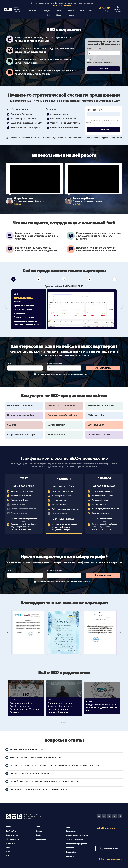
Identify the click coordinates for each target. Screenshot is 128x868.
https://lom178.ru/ (23, 298)
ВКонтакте (77, 204)
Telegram (18, 204)
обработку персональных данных (59, 374)
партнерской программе (63, 5)
